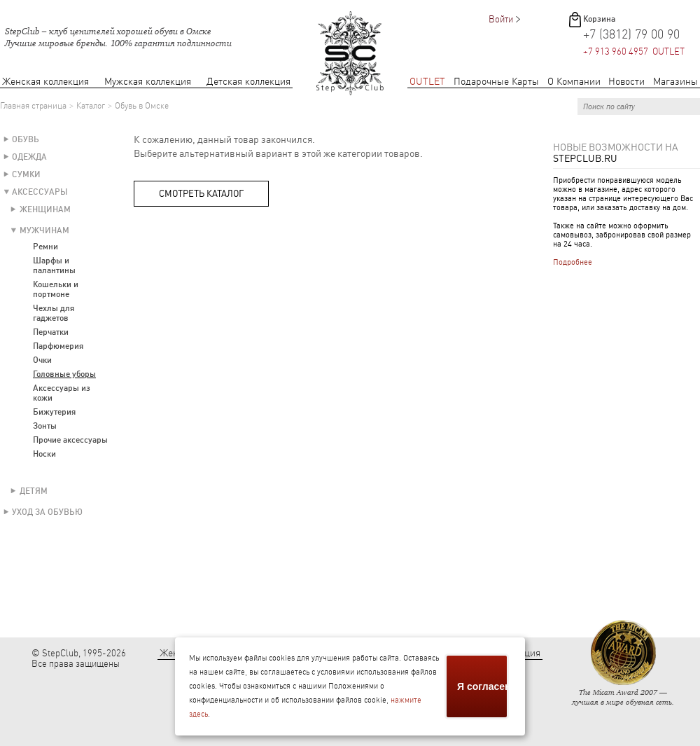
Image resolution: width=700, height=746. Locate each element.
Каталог (91, 106)
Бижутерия (54, 412)
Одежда (29, 157)
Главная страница (33, 106)
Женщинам (45, 209)
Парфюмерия (58, 346)
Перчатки (51, 332)
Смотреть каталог (201, 194)
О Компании (574, 82)
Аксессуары (40, 192)
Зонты (45, 426)
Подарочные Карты (496, 82)
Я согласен (483, 686)
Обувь (26, 139)
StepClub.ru (585, 158)
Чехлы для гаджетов (54, 313)
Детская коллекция (248, 82)
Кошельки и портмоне (56, 289)
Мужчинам (44, 230)
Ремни (45, 247)
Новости (626, 82)
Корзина (599, 19)
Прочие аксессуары (70, 440)
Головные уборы (64, 374)
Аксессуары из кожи (62, 393)
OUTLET (427, 82)
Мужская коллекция (148, 82)
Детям (34, 491)
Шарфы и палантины (54, 265)
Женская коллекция (45, 82)
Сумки (26, 174)
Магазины (675, 82)
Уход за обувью (47, 512)
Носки (44, 454)
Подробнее (573, 262)
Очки (42, 360)
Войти (501, 19)
